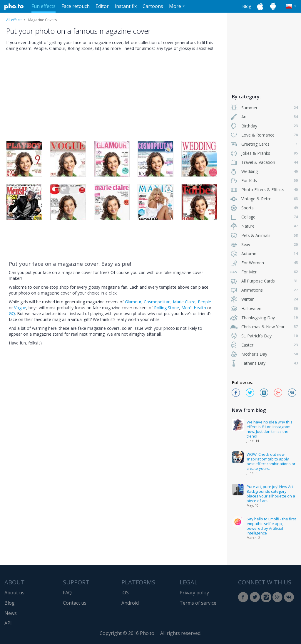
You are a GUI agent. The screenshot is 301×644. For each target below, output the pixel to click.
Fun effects (44, 6)
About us (14, 593)
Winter (264, 299)
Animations (264, 290)
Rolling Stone (167, 308)
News (11, 613)
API (8, 623)
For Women (264, 263)
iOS (125, 593)
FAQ (67, 593)
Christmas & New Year (264, 327)
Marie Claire (184, 302)
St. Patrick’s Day (264, 336)
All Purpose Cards (264, 281)
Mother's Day (264, 354)
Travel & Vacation (264, 162)
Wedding (264, 171)
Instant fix (126, 6)
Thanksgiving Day (264, 318)
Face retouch (76, 6)
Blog (247, 6)
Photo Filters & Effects (264, 190)
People (204, 302)
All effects (14, 20)
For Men (264, 272)
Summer (264, 108)
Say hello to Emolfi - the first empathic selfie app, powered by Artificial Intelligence (271, 526)
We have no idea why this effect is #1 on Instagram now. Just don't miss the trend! (270, 429)
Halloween (264, 308)
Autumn (264, 254)
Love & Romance (264, 135)
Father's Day (264, 363)
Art (264, 117)
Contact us (75, 603)
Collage (264, 217)
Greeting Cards (264, 144)
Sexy (264, 244)
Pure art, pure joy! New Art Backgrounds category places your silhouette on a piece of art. (271, 494)
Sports (264, 208)
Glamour (133, 302)
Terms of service (198, 603)
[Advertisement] (264, 51)
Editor (102, 6)
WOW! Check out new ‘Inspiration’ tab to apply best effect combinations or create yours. (271, 461)
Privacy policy (194, 593)
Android (130, 603)
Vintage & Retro (264, 199)
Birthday (264, 126)
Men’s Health (194, 308)
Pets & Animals (264, 235)
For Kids (264, 180)
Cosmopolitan (157, 302)
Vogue (20, 308)
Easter (264, 345)
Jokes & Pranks (264, 153)
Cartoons (153, 6)
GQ (12, 313)
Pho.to (14, 6)
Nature (264, 226)
